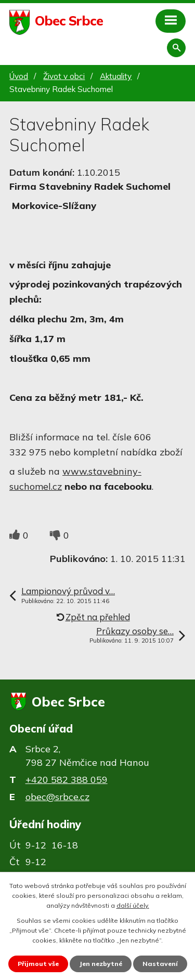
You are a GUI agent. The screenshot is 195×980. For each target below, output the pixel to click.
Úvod (19, 76)
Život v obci (64, 76)
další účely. (133, 905)
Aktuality (116, 76)
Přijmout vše (38, 964)
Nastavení (160, 964)
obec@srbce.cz (57, 797)
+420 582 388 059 (67, 780)
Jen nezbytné (101, 964)
